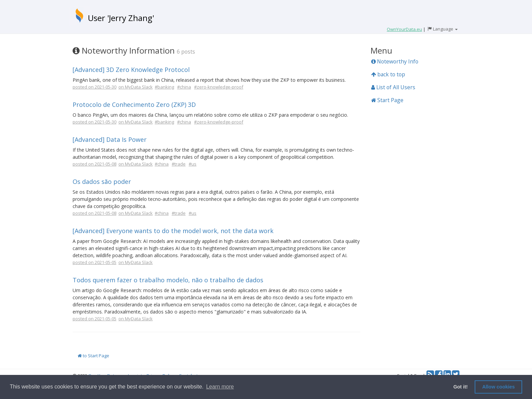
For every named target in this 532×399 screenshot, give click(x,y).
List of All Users (393, 87)
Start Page (387, 100)
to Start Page (93, 356)
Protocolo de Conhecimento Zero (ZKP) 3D (134, 104)
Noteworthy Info (395, 61)
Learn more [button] (220, 387)
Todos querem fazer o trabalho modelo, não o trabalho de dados (168, 280)
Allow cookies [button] (498, 387)
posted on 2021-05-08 (94, 164)
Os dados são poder (102, 182)
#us (193, 164)
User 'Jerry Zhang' (121, 18)
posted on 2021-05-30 (94, 87)
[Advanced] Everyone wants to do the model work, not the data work (173, 231)
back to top (388, 74)
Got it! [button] (460, 387)
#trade (179, 164)
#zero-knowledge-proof (219, 87)
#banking (164, 87)
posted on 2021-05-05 (94, 262)
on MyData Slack (136, 87)
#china (184, 87)
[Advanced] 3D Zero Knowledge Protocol (131, 70)
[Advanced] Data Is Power (110, 139)
